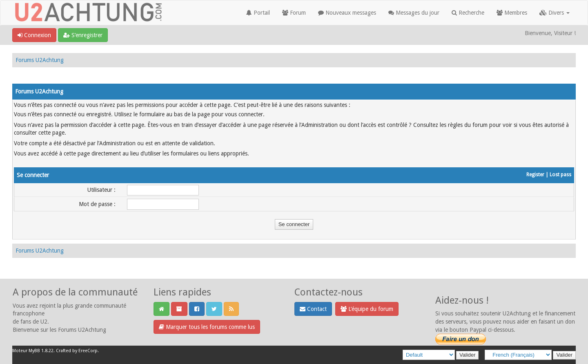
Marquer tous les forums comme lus (207, 327)
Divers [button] (555, 13)
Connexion (34, 35)
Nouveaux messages (347, 13)
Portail (258, 13)
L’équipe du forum (367, 309)
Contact (313, 309)
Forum (294, 13)
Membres (512, 13)
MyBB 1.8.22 (41, 351)
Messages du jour (414, 13)
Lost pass (560, 175)
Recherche (468, 13)
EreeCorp (88, 351)
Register (535, 175)
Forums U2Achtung (40, 60)
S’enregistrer (83, 35)
